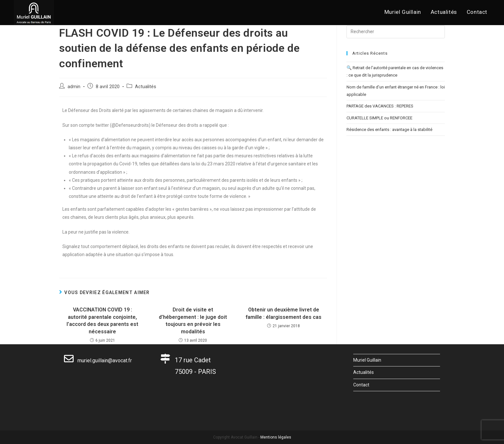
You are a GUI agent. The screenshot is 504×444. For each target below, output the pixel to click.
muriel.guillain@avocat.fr (98, 361)
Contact (361, 385)
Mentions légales (276, 437)
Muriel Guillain (367, 360)
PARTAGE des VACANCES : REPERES (380, 106)
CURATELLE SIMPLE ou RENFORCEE (379, 118)
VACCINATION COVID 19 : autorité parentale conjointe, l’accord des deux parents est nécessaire (102, 320)
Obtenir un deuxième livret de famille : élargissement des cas (283, 313)
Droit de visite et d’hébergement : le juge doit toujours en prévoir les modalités (193, 320)
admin (74, 87)
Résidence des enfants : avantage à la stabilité (389, 129)
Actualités (146, 87)
